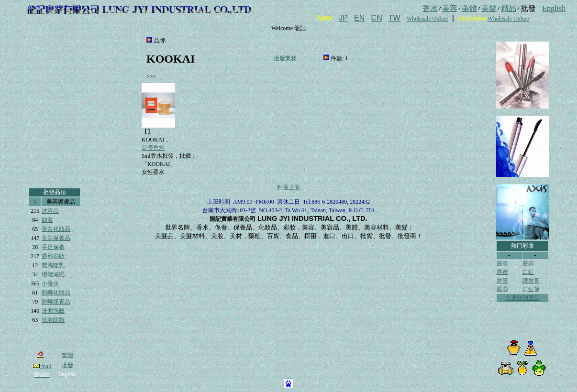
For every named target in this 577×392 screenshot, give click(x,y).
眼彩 (502, 289)
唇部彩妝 (53, 256)
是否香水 (153, 148)
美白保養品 (56, 238)
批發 (67, 365)
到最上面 (288, 187)
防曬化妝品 (56, 293)
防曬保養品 (56, 302)
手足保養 (53, 247)
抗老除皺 (53, 320)
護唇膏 (531, 281)
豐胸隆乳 (53, 265)
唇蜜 (502, 272)
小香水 (50, 283)
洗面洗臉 (53, 311)
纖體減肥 (53, 274)
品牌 (159, 41)
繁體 (67, 355)
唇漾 (502, 263)
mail (42, 366)
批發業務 (285, 58)
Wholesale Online (427, 19)
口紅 (528, 272)
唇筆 (502, 281)
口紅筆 (531, 289)
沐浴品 (50, 211)
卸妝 (47, 220)
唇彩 (528, 263)
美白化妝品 (56, 229)
